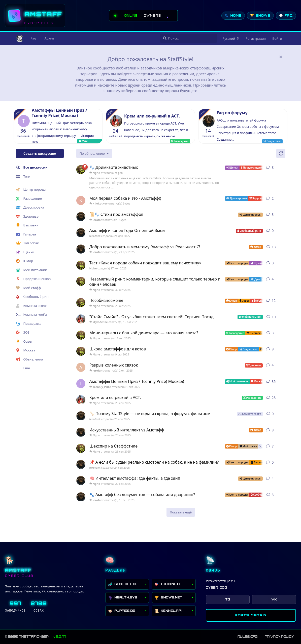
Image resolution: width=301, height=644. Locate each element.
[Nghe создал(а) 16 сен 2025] (81, 448)
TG (228, 599)
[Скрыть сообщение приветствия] (281, 57)
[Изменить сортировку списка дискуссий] (94, 153)
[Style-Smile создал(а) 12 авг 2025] (81, 319)
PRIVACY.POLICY (279, 637)
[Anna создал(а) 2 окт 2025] (81, 367)
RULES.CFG (247, 637)
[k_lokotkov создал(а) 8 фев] (81, 200)
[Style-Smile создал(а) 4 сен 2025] (81, 400)
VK (274, 599)
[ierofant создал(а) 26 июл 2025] (81, 480)
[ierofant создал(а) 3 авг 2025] (81, 249)
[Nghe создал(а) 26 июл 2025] (81, 335)
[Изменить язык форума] (231, 38)
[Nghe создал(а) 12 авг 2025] (81, 303)
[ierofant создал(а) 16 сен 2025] (81, 497)
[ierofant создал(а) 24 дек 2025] (81, 233)
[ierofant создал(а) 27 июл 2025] (81, 432)
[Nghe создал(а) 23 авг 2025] (81, 170)
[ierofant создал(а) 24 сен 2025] (81, 464)
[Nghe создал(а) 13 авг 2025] (81, 351)
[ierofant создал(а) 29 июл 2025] (81, 217)
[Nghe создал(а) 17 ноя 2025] (81, 265)
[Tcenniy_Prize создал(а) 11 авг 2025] (81, 384)
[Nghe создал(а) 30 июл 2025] (81, 281)
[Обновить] (281, 153)
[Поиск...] (189, 38)
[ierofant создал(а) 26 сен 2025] (81, 416)
